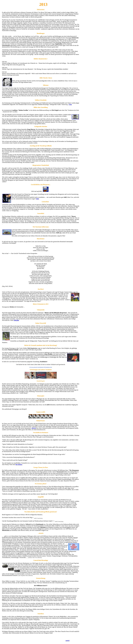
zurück (67, 641)
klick (38, 199)
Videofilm (16, 320)
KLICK (34, 428)
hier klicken (19, 465)
